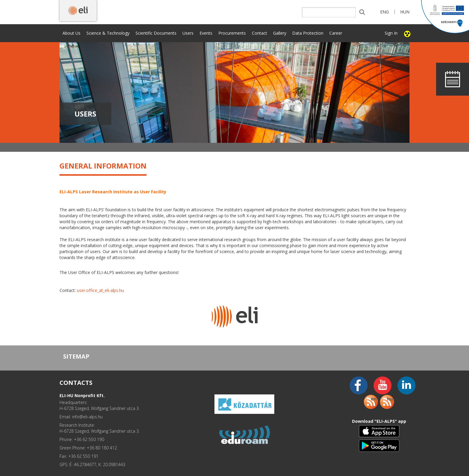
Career (336, 33)
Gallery (280, 33)
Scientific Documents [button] (156, 33)
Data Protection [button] (308, 33)
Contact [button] (259, 33)
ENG (385, 12)
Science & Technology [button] (108, 33)
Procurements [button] (232, 33)
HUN (405, 12)
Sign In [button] (391, 33)
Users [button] (188, 33)
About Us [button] (71, 33)
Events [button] (206, 33)
